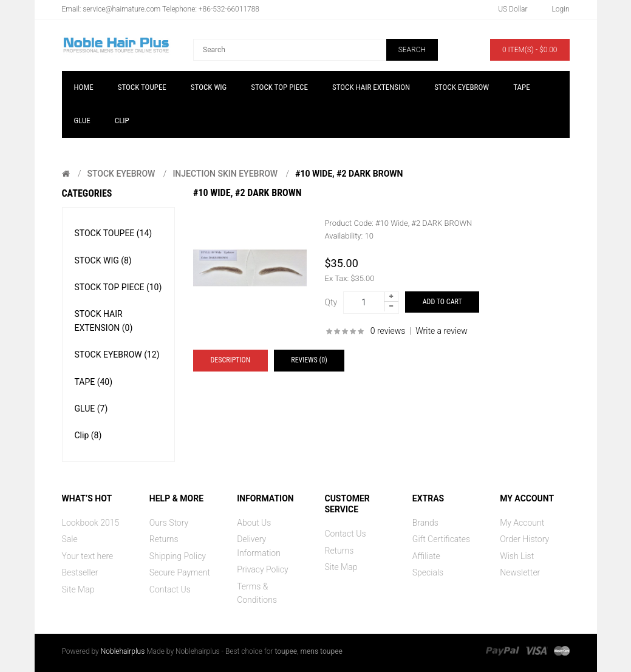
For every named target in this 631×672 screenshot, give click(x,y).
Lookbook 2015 (91, 523)
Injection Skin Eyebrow (225, 174)
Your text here (88, 556)
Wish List (517, 556)
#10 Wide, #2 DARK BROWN (349, 174)
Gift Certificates (441, 539)
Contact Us (170, 589)
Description (231, 360)
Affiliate (426, 556)
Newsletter (520, 572)
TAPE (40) (94, 382)
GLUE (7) (91, 409)
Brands (425, 523)
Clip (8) (88, 435)
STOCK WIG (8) (103, 260)
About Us (254, 523)
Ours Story (169, 523)
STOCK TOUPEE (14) (114, 233)
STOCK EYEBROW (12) (117, 355)
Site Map (78, 589)
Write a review (442, 331)
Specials (428, 572)
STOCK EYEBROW (121, 174)
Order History (524, 539)
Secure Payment (180, 572)
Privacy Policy (262, 569)
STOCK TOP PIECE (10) (118, 287)
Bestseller (80, 572)
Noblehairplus (123, 651)
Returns (164, 539)
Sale (70, 539)
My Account (522, 523)
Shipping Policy (178, 556)
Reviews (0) (309, 360)
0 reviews (388, 331)
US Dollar (513, 9)
